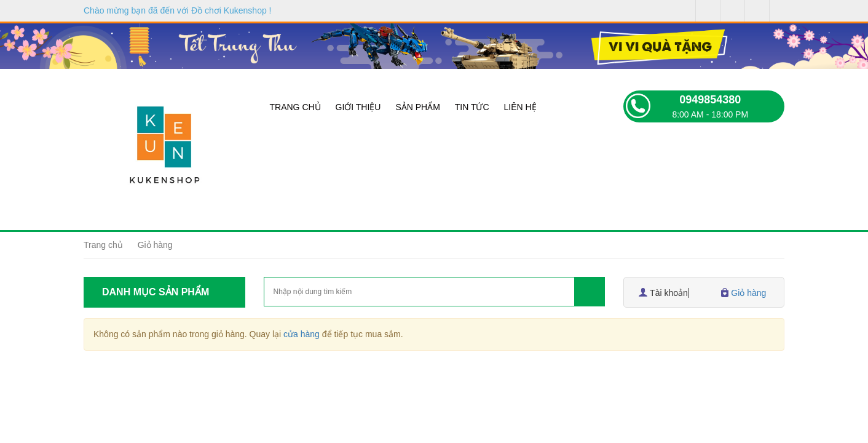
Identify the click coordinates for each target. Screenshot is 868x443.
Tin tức (472, 107)
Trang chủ (295, 107)
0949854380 (710, 100)
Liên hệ (520, 107)
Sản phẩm (417, 107)
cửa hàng (302, 334)
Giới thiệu (358, 107)
